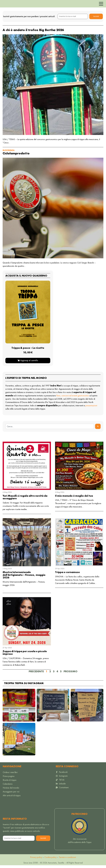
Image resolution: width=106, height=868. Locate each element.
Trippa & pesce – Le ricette (28, 350)
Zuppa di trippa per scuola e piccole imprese (25, 655)
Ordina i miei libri (10, 775)
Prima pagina (9, 779)
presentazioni (91, 408)
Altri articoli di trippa (12, 798)
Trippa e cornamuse (67, 575)
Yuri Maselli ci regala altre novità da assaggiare (25, 500)
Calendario (8, 787)
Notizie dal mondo (11, 790)
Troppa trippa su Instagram (24, 686)
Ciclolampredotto (16, 156)
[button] (19, 708)
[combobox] (50, 429)
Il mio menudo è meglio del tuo (74, 498)
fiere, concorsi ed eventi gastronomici (73, 398)
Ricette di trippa (10, 783)
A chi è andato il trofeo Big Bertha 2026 (33, 32)
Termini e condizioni (67, 860)
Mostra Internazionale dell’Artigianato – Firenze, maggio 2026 (24, 577)
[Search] (98, 429)
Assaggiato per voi (11, 794)
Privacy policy (36, 860)
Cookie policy (50, 860)
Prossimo (71, 674)
